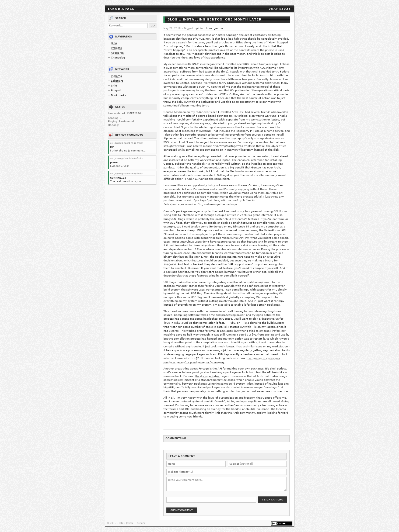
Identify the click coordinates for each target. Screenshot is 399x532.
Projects (116, 48)
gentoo (218, 28)
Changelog (118, 58)
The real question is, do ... (127, 181)
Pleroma (116, 76)
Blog (114, 43)
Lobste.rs (117, 81)
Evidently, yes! (120, 166)
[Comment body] (227, 484)
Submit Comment (182, 510)
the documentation (208, 376)
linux (209, 28)
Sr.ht (114, 86)
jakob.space (121, 9)
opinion (199, 28)
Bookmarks (118, 95)
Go (153, 26)
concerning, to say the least (198, 90)
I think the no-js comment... (128, 151)
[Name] (196, 464)
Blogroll (116, 90)
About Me (117, 53)
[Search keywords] (128, 26)
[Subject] (257, 464)
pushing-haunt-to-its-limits (128, 143)
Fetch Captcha (272, 500)
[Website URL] (227, 472)
